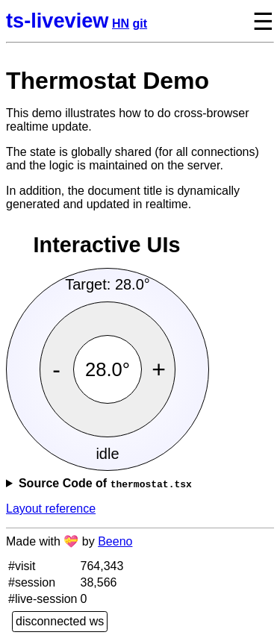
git (140, 24)
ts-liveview (57, 21)
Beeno (115, 541)
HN (121, 24)
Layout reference (51, 509)
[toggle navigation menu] (251, 21)
